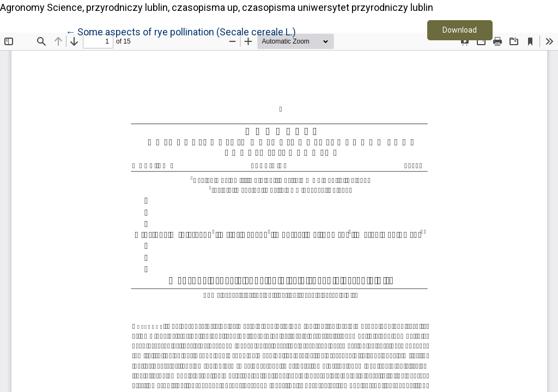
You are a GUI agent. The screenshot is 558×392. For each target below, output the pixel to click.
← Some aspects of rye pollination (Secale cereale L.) (181, 31)
